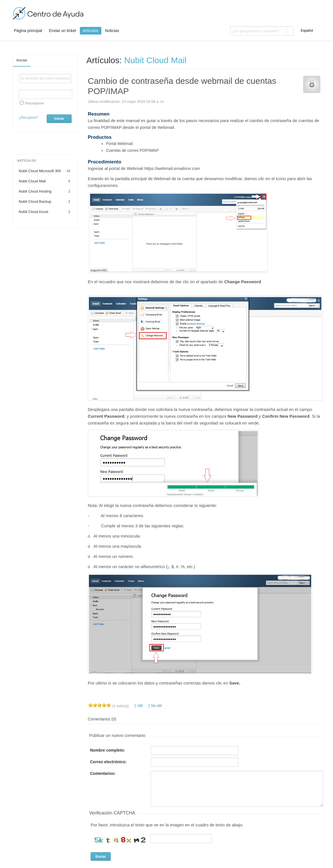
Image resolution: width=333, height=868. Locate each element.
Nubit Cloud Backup (45, 202)
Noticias (112, 31)
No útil (155, 706)
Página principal (28, 31)
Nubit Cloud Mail (45, 181)
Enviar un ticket (63, 31)
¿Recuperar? (29, 118)
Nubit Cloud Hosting (45, 191)
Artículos (90, 31)
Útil (139, 706)
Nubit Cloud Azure (45, 212)
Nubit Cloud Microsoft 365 (45, 171)
